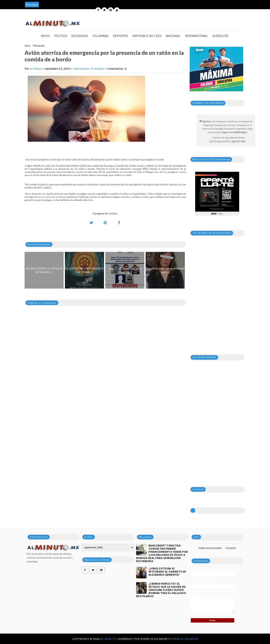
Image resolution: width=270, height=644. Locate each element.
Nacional (173, 36)
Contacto (231, 548)
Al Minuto (36, 69)
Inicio (45, 36)
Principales (39, 46)
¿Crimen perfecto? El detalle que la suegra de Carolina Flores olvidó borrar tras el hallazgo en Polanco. (161, 590)
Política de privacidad (210, 548)
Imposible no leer (147, 36)
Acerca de (220, 36)
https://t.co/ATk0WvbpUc (235, 132)
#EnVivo (207, 121)
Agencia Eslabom (184, 639)
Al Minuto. (109, 639)
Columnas (100, 36)
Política (61, 36)
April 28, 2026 (238, 141)
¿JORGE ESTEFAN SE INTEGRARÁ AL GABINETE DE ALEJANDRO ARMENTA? (167, 572)
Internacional (196, 36)
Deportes (120, 36)
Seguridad (80, 36)
